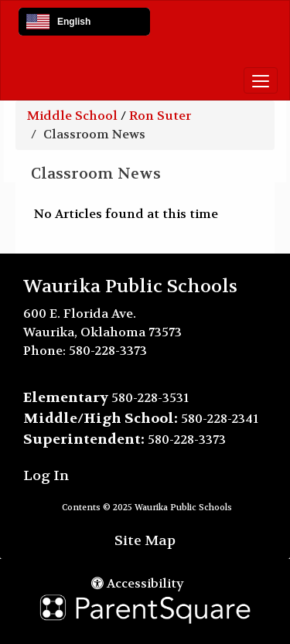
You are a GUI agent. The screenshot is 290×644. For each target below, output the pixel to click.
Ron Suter (160, 116)
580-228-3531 (150, 398)
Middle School (72, 116)
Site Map (145, 541)
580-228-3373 (108, 351)
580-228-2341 (220, 419)
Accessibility (138, 583)
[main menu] (261, 80)
